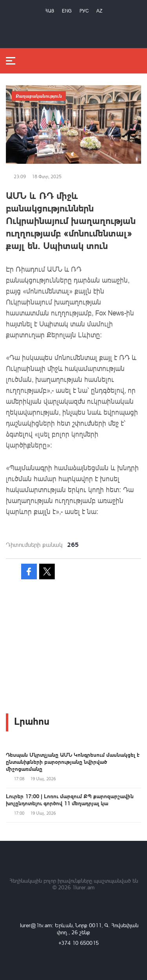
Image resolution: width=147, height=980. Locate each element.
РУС (84, 11)
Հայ (50, 11)
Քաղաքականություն (39, 96)
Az (99, 11)
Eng (67, 11)
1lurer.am (83, 887)
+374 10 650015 (79, 943)
